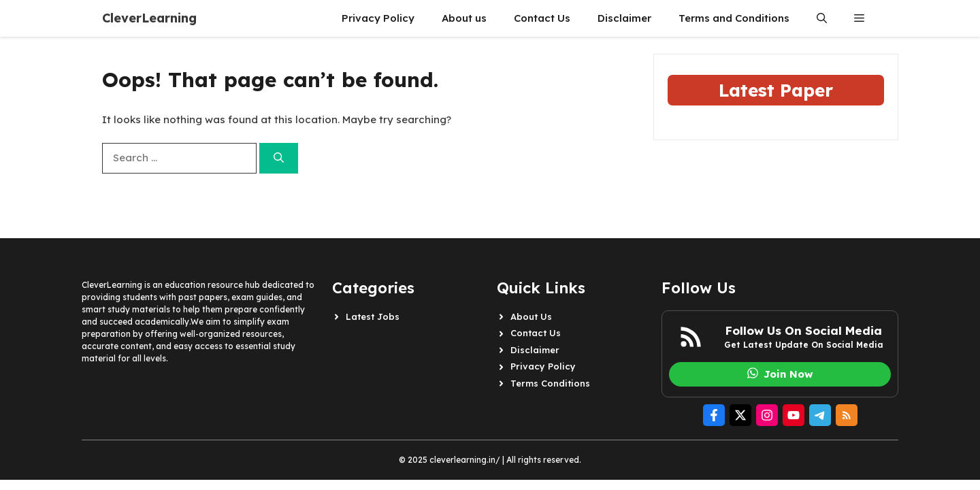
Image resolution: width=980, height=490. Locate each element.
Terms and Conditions (734, 18)
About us (464, 18)
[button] (822, 18)
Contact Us (542, 18)
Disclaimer (624, 18)
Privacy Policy (378, 18)
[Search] (279, 158)
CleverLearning (149, 18)
